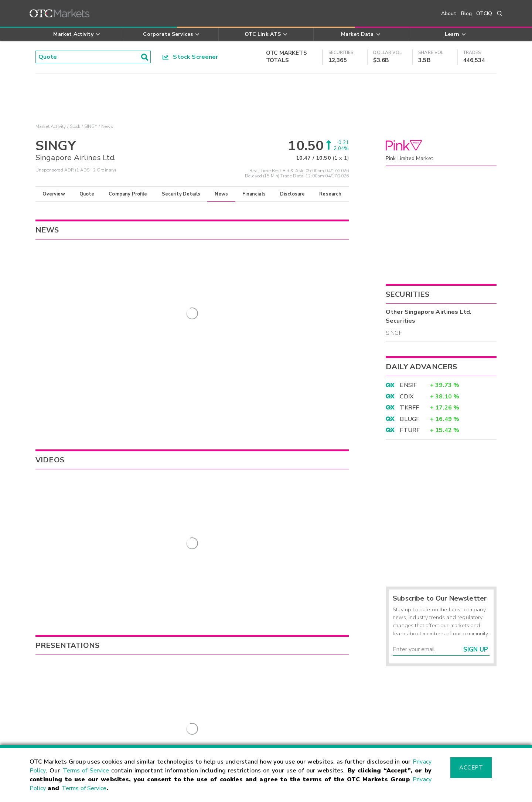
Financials (254, 194)
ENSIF (408, 385)
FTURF (410, 430)
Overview (54, 194)
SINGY (91, 126)
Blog (467, 13)
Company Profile (128, 194)
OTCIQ (484, 13)
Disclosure (293, 194)
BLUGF (410, 419)
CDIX (407, 397)
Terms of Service (86, 771)
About (449, 13)
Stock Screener (190, 57)
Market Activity (51, 126)
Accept (471, 768)
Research (330, 194)
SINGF (394, 333)
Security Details (181, 194)
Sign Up (476, 650)
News (221, 194)
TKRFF (409, 408)
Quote (87, 194)
